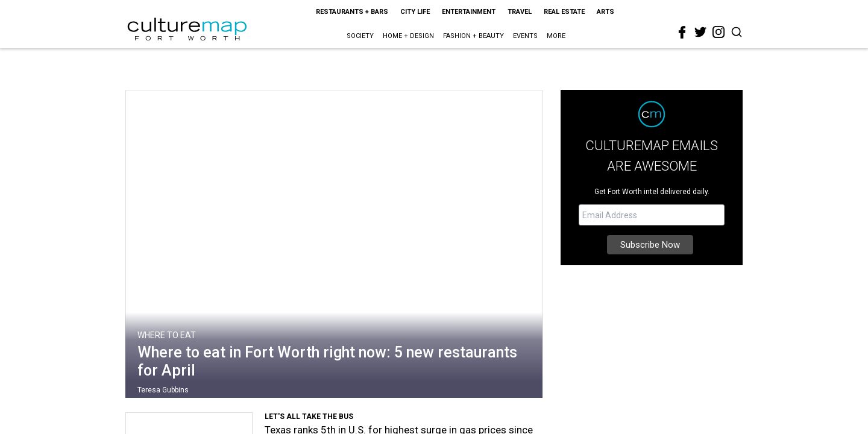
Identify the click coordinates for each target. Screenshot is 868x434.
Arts (605, 12)
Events (525, 36)
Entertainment (469, 12)
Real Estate (564, 12)
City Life (415, 12)
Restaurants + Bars (352, 12)
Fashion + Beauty (473, 36)
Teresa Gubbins (163, 390)
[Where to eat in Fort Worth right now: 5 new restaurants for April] (334, 247)
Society (360, 36)
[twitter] (700, 32)
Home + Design (408, 36)
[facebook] (682, 33)
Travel (520, 12)
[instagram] (719, 32)
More (556, 36)
